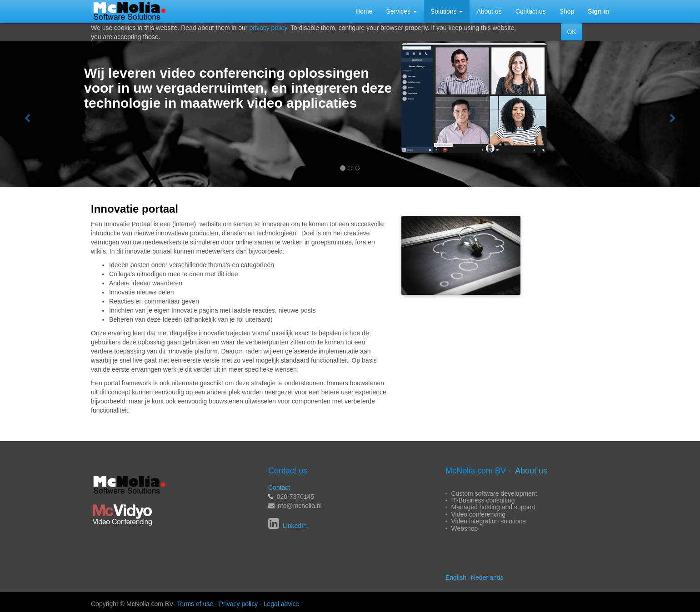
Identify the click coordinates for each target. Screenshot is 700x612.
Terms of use (195, 604)
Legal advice (282, 604)
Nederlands (487, 577)
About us (531, 471)
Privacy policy (239, 604)
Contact (279, 488)
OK (571, 32)
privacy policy (268, 28)
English (456, 577)
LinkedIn (294, 526)
